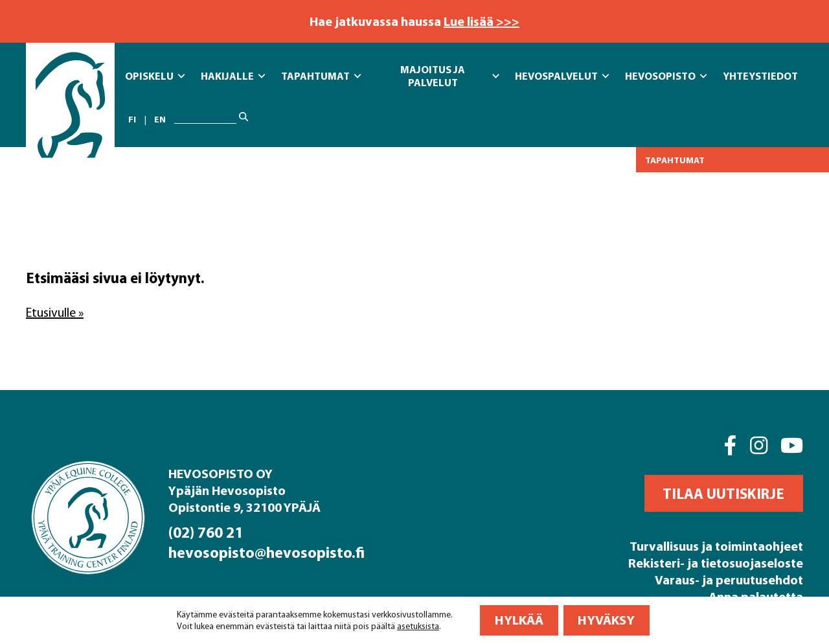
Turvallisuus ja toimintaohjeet (716, 546)
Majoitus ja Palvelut (450, 76)
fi (132, 119)
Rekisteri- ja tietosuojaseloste (716, 563)
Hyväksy (606, 620)
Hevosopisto (666, 76)
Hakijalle (233, 76)
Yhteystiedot (760, 76)
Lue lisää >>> (482, 21)
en (160, 119)
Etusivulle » (55, 312)
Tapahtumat (321, 76)
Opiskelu (155, 76)
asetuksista (418, 626)
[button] (724, 493)
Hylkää (519, 620)
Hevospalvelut (562, 76)
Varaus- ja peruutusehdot (729, 580)
